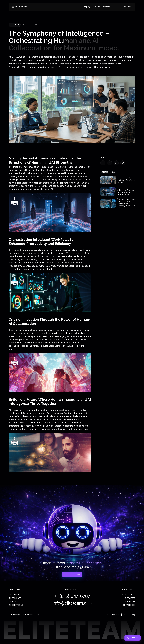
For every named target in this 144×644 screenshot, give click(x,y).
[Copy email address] (90, 603)
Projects (97, 7)
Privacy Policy (130, 615)
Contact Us (127, 7)
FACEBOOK (129, 605)
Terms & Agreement (111, 615)
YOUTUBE (130, 602)
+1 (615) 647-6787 (72, 596)
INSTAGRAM (128, 595)
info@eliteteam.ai (70, 603)
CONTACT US (16, 605)
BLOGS (13, 602)
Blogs (117, 7)
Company (87, 7)
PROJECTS (15, 598)
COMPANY (15, 595)
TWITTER (130, 598)
